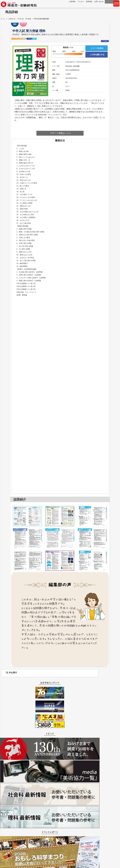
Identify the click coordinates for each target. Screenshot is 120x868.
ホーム (3, 19)
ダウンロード (112, 2)
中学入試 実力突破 (25, 19)
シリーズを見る (97, 48)
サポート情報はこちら (61, 133)
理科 (15, 24)
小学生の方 (12, 19)
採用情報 (89, 2)
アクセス (81, 2)
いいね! (105, 41)
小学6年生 (23, 24)
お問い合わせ (99, 2)
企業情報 (72, 2)
